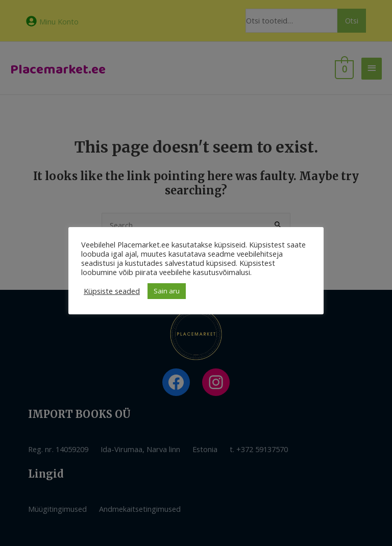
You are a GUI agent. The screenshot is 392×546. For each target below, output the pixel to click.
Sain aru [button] (167, 291)
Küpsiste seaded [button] (112, 291)
